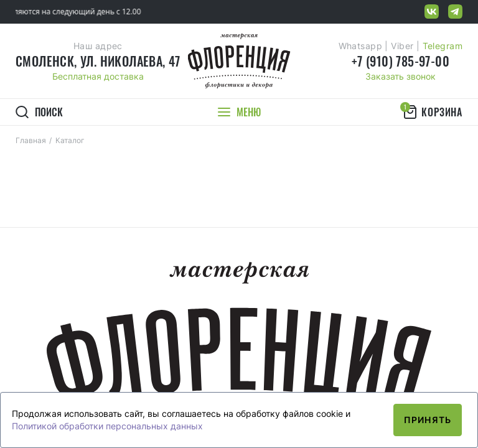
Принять (428, 420)
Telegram (443, 46)
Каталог (70, 140)
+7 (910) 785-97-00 (401, 61)
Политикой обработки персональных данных (107, 426)
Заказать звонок (401, 76)
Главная (31, 140)
